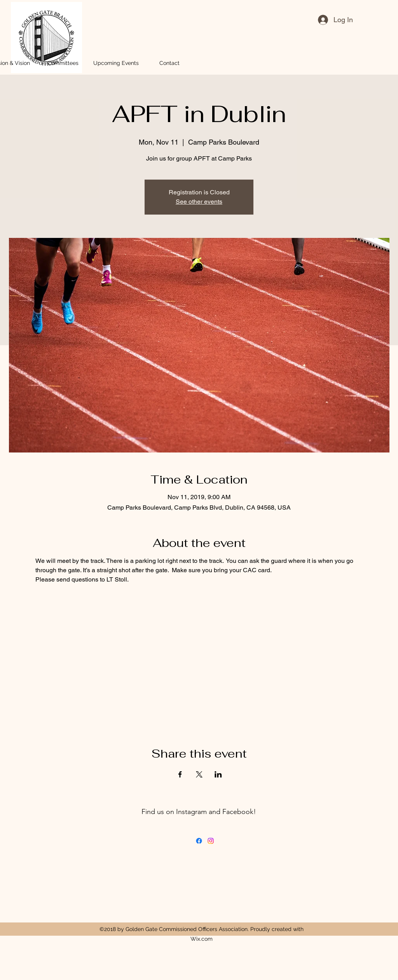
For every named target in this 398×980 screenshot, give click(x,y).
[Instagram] (211, 841)
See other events (199, 202)
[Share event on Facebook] (180, 774)
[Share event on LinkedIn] (218, 774)
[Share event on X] (199, 774)
